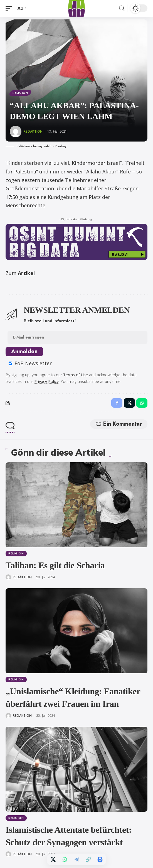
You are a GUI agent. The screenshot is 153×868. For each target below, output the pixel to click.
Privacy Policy (46, 381)
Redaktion (33, 132)
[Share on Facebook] (117, 403)
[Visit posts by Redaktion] (16, 132)
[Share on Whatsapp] (65, 859)
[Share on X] (53, 859)
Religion (20, 93)
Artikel (26, 273)
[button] (10, 8)
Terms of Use (76, 375)
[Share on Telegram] (76, 859)
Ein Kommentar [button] (119, 424)
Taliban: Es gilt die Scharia (55, 565)
